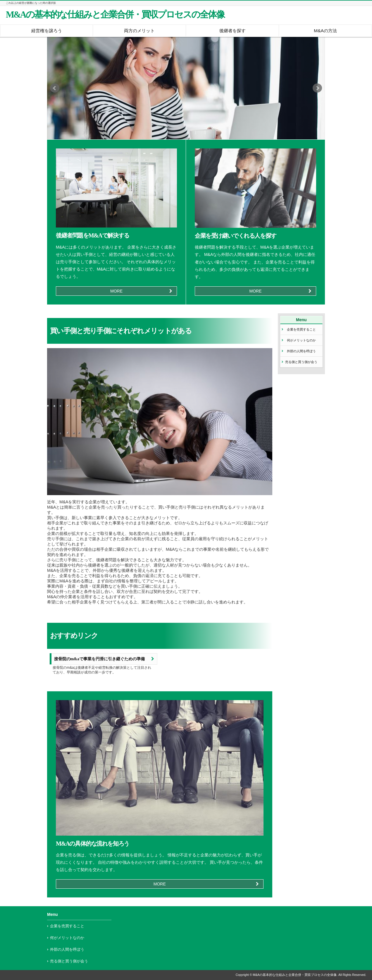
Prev (55, 88)
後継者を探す (232, 31)
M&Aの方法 (325, 31)
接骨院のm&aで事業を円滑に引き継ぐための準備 (99, 659)
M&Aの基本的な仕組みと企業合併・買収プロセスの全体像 (115, 15)
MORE (116, 291)
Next (317, 88)
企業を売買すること (301, 329)
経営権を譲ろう (47, 31)
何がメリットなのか (301, 340)
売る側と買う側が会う (301, 362)
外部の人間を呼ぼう (301, 351)
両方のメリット (139, 31)
